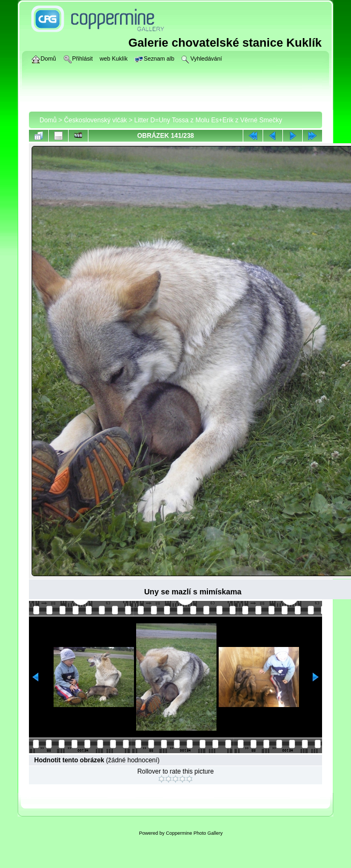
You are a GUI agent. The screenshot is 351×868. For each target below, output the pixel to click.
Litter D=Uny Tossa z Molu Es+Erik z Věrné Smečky (208, 120)
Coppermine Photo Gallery (194, 833)
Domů (48, 120)
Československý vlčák (95, 120)
